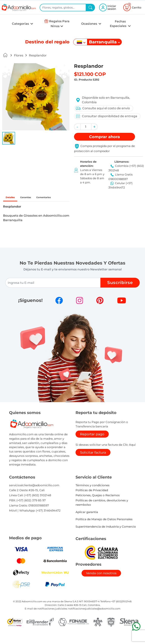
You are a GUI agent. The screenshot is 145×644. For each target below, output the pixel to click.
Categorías (21, 24)
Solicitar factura (93, 463)
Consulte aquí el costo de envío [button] (102, 108)
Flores (19, 55)
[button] (9, 138)
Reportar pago (92, 444)
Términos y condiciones (93, 495)
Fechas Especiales (118, 24)
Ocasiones (89, 24)
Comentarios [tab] (17, 207)
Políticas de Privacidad (92, 501)
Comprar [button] (105, 137)
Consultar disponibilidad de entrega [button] (106, 116)
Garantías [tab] (35, 198)
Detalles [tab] (13, 198)
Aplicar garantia (87, 522)
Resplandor (38, 55)
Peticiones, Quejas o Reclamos (98, 506)
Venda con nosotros (101, 584)
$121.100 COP (90, 74)
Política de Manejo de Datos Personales (104, 530)
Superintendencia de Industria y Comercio (106, 537)
